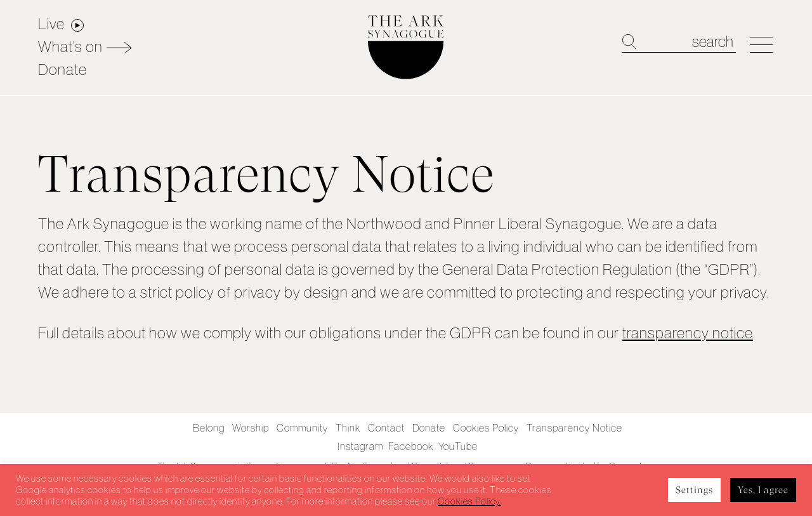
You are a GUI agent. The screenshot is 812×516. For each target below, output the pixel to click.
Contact (386, 428)
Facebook (411, 446)
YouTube (458, 446)
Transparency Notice (574, 428)
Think (348, 428)
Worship (251, 428)
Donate (62, 69)
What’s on (70, 47)
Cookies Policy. (469, 501)
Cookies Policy (486, 428)
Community (302, 428)
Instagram (360, 446)
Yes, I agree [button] (763, 490)
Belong (209, 428)
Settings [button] (694, 490)
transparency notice (688, 333)
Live (51, 24)
